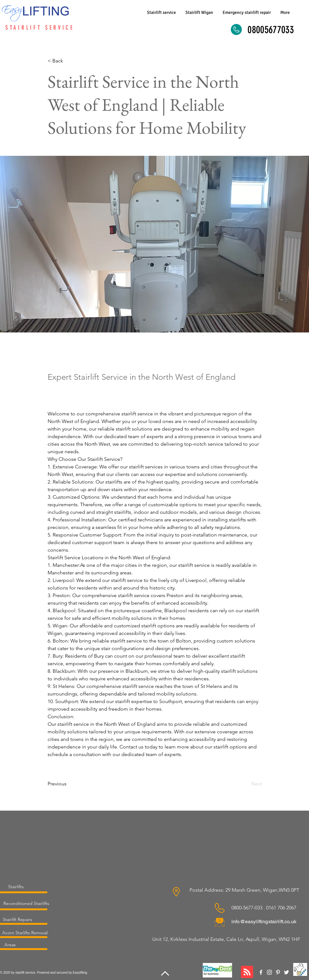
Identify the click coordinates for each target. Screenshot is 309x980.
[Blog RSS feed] (247, 972)
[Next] (246, 784)
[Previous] (68, 784)
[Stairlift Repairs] (17, 919)
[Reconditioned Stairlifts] (26, 903)
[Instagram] (269, 972)
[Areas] (10, 945)
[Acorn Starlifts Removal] (25, 933)
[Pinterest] (278, 972)
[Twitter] (286, 972)
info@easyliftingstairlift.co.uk (264, 921)
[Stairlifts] (16, 887)
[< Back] (68, 61)
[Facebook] (261, 972)
